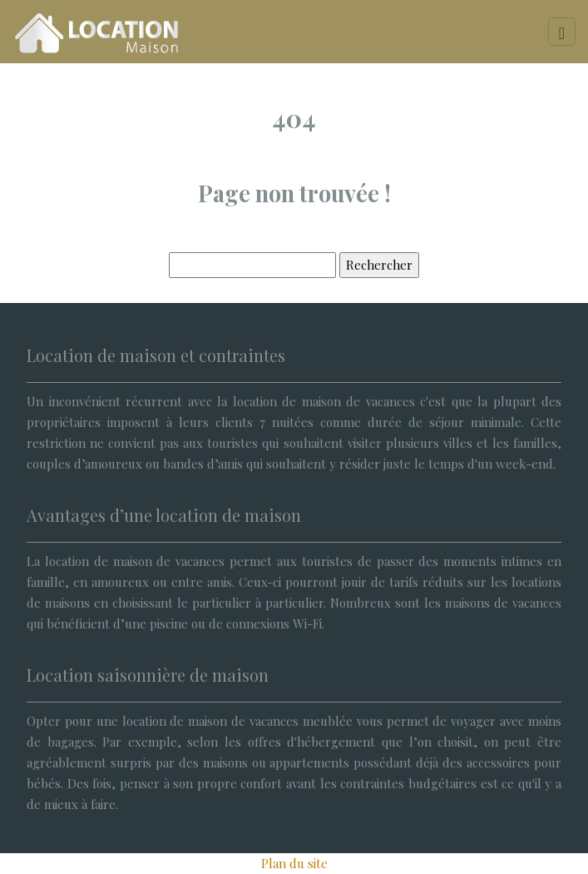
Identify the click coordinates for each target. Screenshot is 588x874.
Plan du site (294, 863)
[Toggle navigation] (562, 32)
